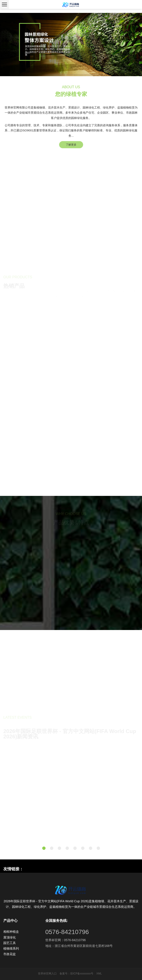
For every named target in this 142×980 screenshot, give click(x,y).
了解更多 (71, 148)
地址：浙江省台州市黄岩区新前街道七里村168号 (79, 946)
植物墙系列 (11, 948)
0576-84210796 (67, 932)
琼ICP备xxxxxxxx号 (82, 974)
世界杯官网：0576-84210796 (66, 940)
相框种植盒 (11, 932)
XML (99, 974)
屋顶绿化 (10, 937)
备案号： (65, 974)
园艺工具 (10, 943)
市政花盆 (10, 954)
